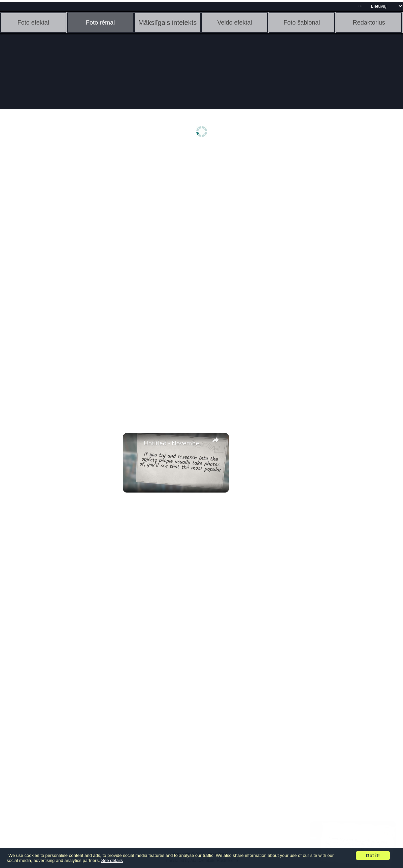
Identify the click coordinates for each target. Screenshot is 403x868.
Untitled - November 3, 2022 (175, 443)
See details (112, 860)
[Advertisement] (52, 255)
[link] (134, 444)
